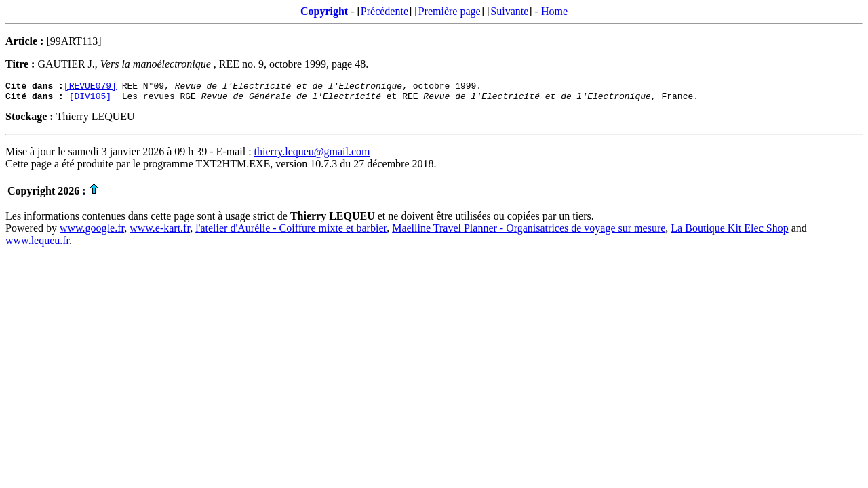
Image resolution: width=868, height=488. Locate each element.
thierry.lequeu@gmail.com (312, 156)
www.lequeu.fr (37, 244)
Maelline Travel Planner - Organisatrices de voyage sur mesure (529, 232)
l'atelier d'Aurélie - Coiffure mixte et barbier (291, 232)
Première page (450, 11)
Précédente (384, 11)
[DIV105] (90, 100)
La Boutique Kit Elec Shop (729, 232)
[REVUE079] (90, 87)
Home (554, 11)
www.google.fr (92, 232)
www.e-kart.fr (160, 232)
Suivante (509, 11)
